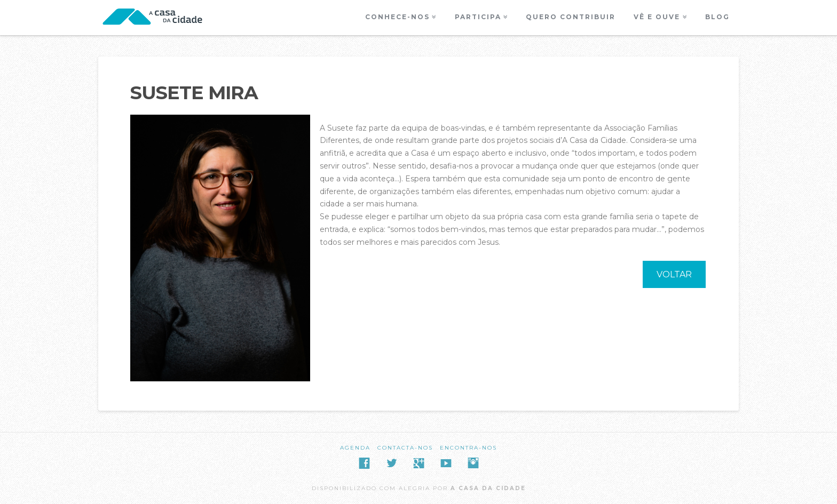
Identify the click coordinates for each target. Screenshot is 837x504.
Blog (717, 17)
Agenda (355, 448)
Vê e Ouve (657, 17)
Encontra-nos (468, 448)
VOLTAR (674, 274)
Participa (478, 17)
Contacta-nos (405, 448)
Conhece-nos (397, 17)
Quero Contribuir (571, 17)
